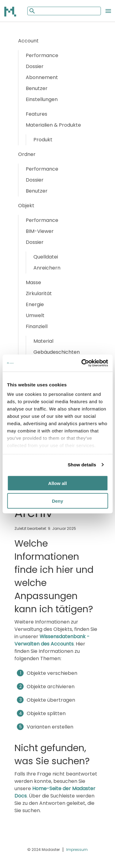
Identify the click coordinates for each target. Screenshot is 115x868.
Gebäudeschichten (57, 352)
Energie (35, 304)
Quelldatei (46, 257)
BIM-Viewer (40, 231)
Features (36, 114)
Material (43, 341)
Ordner (27, 154)
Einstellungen (42, 99)
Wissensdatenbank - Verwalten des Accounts (52, 640)
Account (28, 41)
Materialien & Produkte (53, 125)
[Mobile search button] (32, 11)
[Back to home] (11, 11)
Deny (57, 501)
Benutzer (37, 88)
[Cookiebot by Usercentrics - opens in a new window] (82, 363)
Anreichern (47, 268)
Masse (33, 282)
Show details (82, 465)
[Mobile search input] (64, 11)
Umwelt (35, 315)
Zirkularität (39, 293)
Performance (42, 55)
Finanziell (37, 326)
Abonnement (42, 77)
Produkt (43, 140)
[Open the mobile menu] (108, 11)
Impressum (77, 850)
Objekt (26, 206)
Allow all (57, 483)
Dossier (35, 66)
